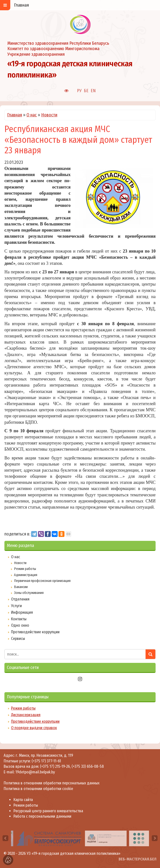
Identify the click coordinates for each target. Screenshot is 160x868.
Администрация (26, 575)
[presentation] (5, 838)
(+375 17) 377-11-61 (46, 761)
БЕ (86, 91)
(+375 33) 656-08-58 (88, 766)
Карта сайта (23, 800)
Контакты (19, 619)
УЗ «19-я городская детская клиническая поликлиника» (74, 853)
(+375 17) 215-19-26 (55, 766)
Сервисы (18, 639)
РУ (79, 91)
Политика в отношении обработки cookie (38, 789)
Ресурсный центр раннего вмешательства (48, 811)
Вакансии (21, 587)
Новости (49, 115)
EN (93, 91)
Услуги (16, 606)
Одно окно (20, 625)
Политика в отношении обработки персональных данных (52, 783)
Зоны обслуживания (29, 593)
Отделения (20, 599)
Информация (22, 612)
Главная (15, 115)
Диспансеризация (26, 715)
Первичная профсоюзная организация (42, 581)
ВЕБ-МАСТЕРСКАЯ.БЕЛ (137, 859)
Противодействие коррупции (35, 632)
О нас (32, 115)
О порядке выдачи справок (34, 728)
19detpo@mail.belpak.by (35, 772)
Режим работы (25, 569)
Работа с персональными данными (42, 816)
